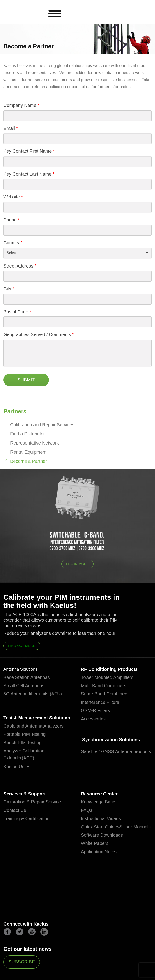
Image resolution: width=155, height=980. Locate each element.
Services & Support (28, 805)
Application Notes (101, 870)
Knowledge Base (101, 813)
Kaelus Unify (18, 777)
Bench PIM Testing (25, 753)
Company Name (20, 105)
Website (12, 197)
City (7, 289)
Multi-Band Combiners (107, 687)
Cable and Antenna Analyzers (38, 736)
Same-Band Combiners (108, 695)
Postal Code (16, 312)
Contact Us (16, 821)
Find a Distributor (28, 434)
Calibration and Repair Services (42, 425)
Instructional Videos (104, 830)
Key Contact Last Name (27, 174)
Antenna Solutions (22, 670)
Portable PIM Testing (28, 744)
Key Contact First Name (28, 151)
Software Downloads (105, 854)
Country (11, 243)
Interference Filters (103, 703)
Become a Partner (29, 461)
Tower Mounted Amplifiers (111, 678)
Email (9, 128)
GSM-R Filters (98, 711)
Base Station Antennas (30, 678)
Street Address (18, 266)
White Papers (97, 862)
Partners (15, 411)
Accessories (95, 720)
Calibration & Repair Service (36, 813)
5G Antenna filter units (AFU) (37, 695)
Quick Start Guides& (105, 838)
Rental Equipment (28, 452)
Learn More (77, 564)
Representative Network (34, 443)
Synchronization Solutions (115, 741)
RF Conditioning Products (113, 670)
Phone (10, 220)
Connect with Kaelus (29, 945)
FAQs (88, 821)
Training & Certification (30, 830)
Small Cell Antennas (27, 687)
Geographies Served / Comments (38, 334)
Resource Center (102, 805)
